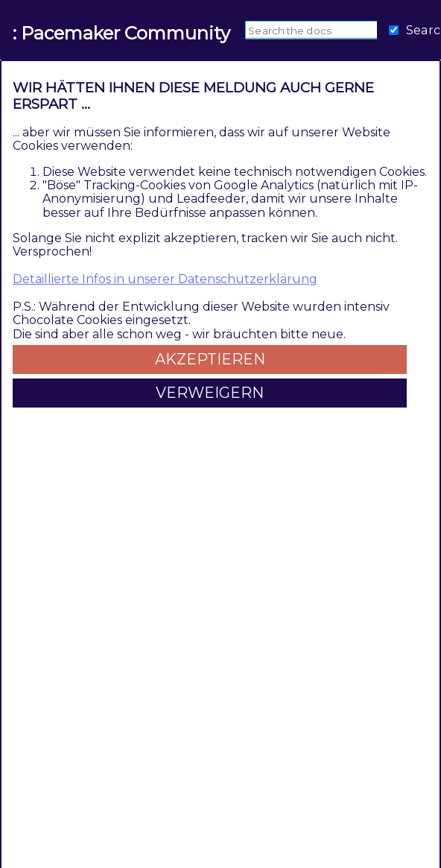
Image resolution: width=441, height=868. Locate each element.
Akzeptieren (210, 359)
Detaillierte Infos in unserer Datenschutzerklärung (165, 279)
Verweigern (210, 393)
